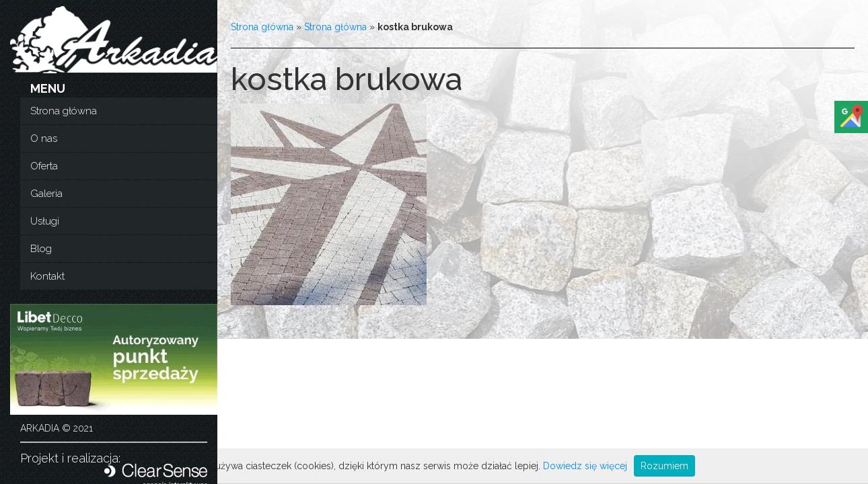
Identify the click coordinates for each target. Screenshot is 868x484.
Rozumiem (664, 466)
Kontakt (47, 276)
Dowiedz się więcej (585, 466)
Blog (41, 249)
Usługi (45, 221)
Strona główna (64, 111)
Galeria (46, 194)
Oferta (44, 166)
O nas (44, 138)
